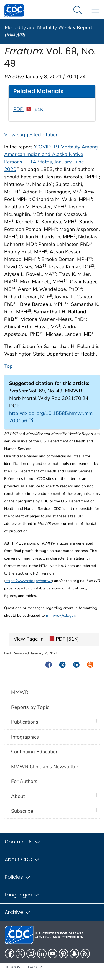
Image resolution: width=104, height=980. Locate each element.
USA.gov (34, 967)
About (19, 796)
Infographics (25, 737)
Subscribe (22, 811)
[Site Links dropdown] (95, 10)
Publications (25, 722)
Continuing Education (35, 752)
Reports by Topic (30, 707)
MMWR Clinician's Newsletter (45, 767)
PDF (29, 109)
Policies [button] (18, 877)
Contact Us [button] (23, 842)
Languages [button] (22, 895)
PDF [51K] (64, 639)
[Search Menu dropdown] (78, 10)
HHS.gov (12, 967)
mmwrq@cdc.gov (61, 615)
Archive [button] (18, 912)
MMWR (20, 692)
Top (8, 366)
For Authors (24, 781)
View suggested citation (31, 135)
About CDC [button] (22, 859)
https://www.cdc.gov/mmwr (29, 581)
